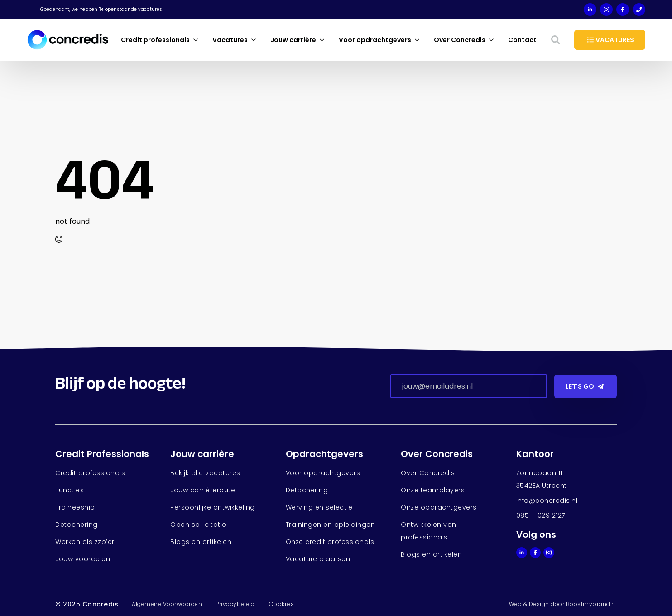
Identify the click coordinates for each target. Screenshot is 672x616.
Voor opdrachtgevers (375, 40)
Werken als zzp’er (85, 542)
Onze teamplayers (433, 490)
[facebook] (623, 10)
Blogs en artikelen (201, 542)
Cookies (281, 604)
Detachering (77, 525)
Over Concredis (460, 40)
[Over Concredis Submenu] (493, 40)
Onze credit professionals (330, 542)
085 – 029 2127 (541, 515)
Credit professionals (155, 40)
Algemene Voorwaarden (167, 604)
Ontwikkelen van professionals (429, 531)
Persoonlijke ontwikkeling (213, 507)
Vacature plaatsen (318, 559)
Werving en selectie (319, 507)
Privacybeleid (235, 604)
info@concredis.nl (547, 500)
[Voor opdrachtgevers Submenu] (419, 40)
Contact (522, 40)
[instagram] (606, 10)
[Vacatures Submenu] (255, 40)
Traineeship (75, 507)
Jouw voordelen (83, 559)
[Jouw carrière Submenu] (324, 40)
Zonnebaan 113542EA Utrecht (542, 479)
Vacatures (230, 40)
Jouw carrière (293, 40)
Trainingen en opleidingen (331, 525)
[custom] (639, 10)
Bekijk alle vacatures (205, 473)
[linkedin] (590, 10)
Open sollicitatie (198, 525)
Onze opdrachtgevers (439, 507)
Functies (70, 490)
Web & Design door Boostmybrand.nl (563, 604)
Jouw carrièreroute (203, 490)
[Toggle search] (556, 40)
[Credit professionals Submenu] (197, 40)
